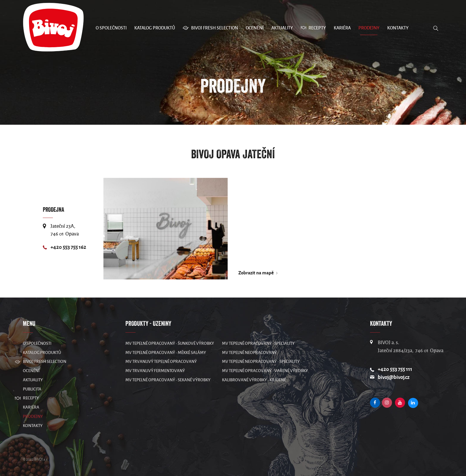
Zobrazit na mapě (256, 273)
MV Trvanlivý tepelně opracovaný (161, 362)
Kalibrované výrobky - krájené (254, 380)
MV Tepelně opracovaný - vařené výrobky (265, 371)
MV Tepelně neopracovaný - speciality (261, 362)
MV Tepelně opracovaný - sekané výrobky (168, 380)
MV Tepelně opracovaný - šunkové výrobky (170, 343)
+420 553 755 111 (395, 369)
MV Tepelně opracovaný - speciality (258, 343)
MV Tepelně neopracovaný (249, 353)
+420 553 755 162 (68, 247)
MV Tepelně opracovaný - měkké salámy (166, 353)
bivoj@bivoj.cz (394, 377)
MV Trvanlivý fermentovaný (155, 371)
